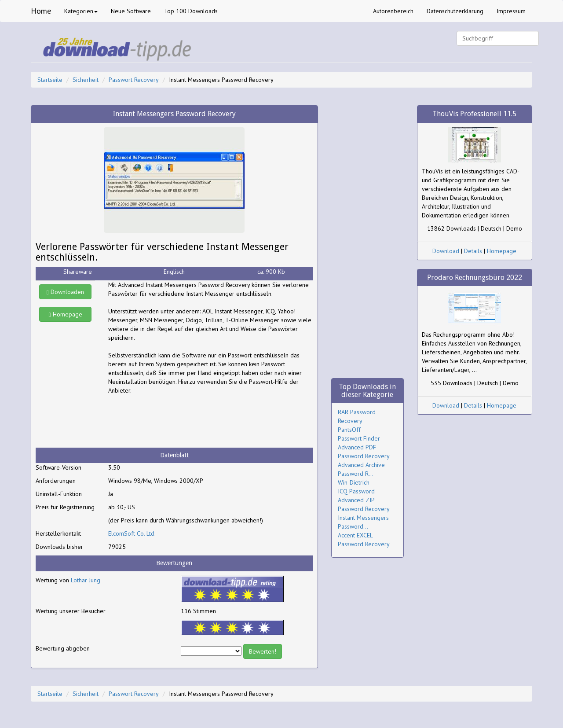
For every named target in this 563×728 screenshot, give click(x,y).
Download (446, 251)
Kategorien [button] (81, 11)
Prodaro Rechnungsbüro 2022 (475, 278)
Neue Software (131, 11)
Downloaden (65, 292)
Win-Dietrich (354, 482)
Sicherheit (86, 80)
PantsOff (349, 430)
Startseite (50, 80)
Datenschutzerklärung (455, 11)
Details (473, 251)
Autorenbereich (393, 11)
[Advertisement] (179, 421)
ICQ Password (356, 491)
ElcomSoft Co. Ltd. (132, 533)
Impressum (511, 11)
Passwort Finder (359, 438)
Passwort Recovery (134, 80)
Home (41, 11)
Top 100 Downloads (191, 11)
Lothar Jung (86, 580)
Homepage (66, 314)
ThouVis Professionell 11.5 (474, 114)
